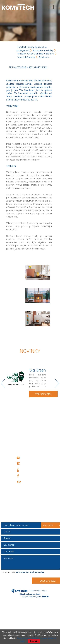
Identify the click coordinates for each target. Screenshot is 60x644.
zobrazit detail (43, 394)
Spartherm (44, 57)
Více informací (24, 638)
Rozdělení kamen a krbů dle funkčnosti (35, 54)
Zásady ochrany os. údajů (30, 594)
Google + (29, 482)
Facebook (28, 476)
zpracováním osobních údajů (30, 572)
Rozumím (34, 641)
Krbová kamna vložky (43, 50)
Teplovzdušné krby (26, 57)
